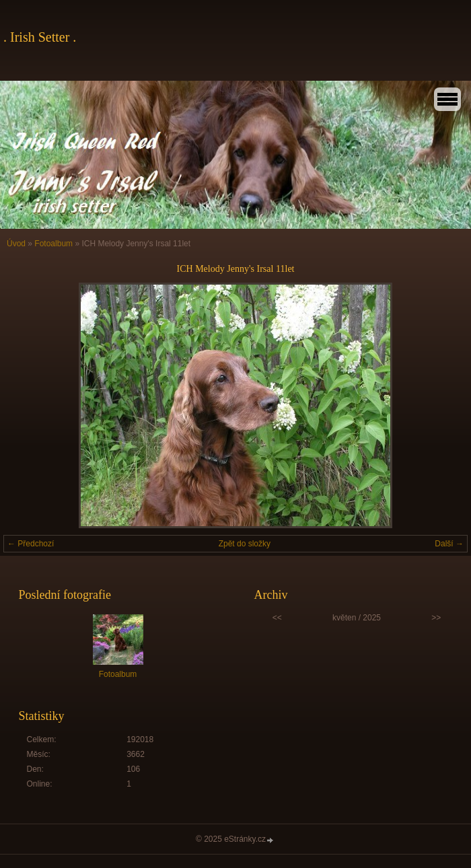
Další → (449, 544)
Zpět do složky (245, 544)
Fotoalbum (53, 244)
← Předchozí (31, 544)
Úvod (16, 244)
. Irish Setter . (40, 37)
